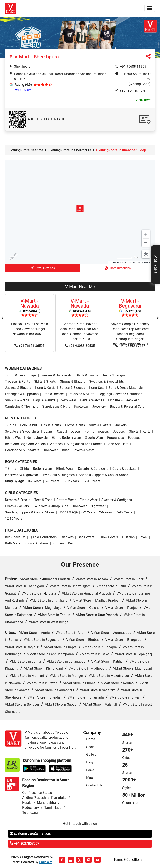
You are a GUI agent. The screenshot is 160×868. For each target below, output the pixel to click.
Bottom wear (42, 469)
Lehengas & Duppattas (22, 394)
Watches (56, 444)
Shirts (24, 469)
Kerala (27, 803)
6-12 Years (71, 481)
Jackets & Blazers (18, 388)
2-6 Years (52, 481)
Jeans (48, 431)
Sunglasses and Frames (84, 444)
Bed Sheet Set (15, 537)
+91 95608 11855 (133, 66)
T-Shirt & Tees (15, 375)
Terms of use (119, 262)
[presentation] (2, 318)
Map (90, 778)
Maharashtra (47, 803)
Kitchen (58, 543)
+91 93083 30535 (80, 346)
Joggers (119, 431)
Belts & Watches (92, 400)
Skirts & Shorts (45, 381)
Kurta (147, 431)
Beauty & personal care (127, 406)
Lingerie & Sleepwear (123, 400)
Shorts (134, 431)
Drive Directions (42, 269)
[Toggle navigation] (150, 8)
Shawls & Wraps (17, 400)
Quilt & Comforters (43, 537)
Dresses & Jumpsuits (56, 375)
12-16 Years (92, 481)
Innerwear (51, 450)
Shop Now (155, 265)
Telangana (30, 813)
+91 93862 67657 (130, 346)
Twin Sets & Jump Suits (51, 506)
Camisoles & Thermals (22, 406)
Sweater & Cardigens (93, 469)
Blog (90, 762)
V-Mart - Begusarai (130, 303)
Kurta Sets (97, 388)
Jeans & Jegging (114, 375)
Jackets (121, 425)
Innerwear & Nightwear (22, 475)
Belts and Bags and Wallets (25, 444)
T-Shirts (11, 425)
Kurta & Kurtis (45, 388)
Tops (33, 375)
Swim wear (68, 400)
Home (91, 739)
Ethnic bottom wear (66, 438)
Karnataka (59, 798)
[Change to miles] (127, 258)
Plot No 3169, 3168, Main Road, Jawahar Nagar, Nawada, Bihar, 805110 (30, 329)
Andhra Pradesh (34, 798)
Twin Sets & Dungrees (58, 475)
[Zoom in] (146, 234)
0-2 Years (35, 481)
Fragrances (116, 438)
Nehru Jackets (37, 438)
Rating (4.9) (23, 85)
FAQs (90, 770)
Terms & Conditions (128, 860)
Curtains (128, 537)
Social (91, 747)
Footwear (81, 406)
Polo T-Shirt (29, 425)
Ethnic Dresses (54, 394)
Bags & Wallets (44, 400)
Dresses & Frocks (18, 500)
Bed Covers (86, 537)
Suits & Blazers (100, 425)
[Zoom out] (146, 243)
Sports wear (94, 438)
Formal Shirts (75, 425)
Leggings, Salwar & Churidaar (120, 394)
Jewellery (99, 406)
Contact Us (94, 785)
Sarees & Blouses (72, 388)
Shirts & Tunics (87, 375)
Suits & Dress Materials (126, 388)
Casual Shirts (51, 425)
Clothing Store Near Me (26, 150)
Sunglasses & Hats (56, 406)
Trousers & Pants (17, 381)
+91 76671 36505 (29, 346)
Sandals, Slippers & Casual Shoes (103, 475)
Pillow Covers (108, 537)
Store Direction (130, 91)
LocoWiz (46, 862)
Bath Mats (13, 543)
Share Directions (118, 268)
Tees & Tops (43, 500)
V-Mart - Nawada (30, 303)
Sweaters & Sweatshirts (106, 381)
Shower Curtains (36, 543)
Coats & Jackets (124, 469)
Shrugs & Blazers (72, 381)
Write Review (23, 90)
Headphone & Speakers (22, 450)
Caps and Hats (117, 444)
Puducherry (31, 808)
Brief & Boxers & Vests (78, 450)
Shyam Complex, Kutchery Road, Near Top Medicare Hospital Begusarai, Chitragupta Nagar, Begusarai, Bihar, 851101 (130, 334)
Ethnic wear (14, 438)
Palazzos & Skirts (81, 394)
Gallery (91, 755)
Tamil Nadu (53, 808)
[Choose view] (146, 254)
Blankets (67, 537)
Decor (72, 543)
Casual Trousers (69, 431)
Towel (143, 537)
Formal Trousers (97, 431)
